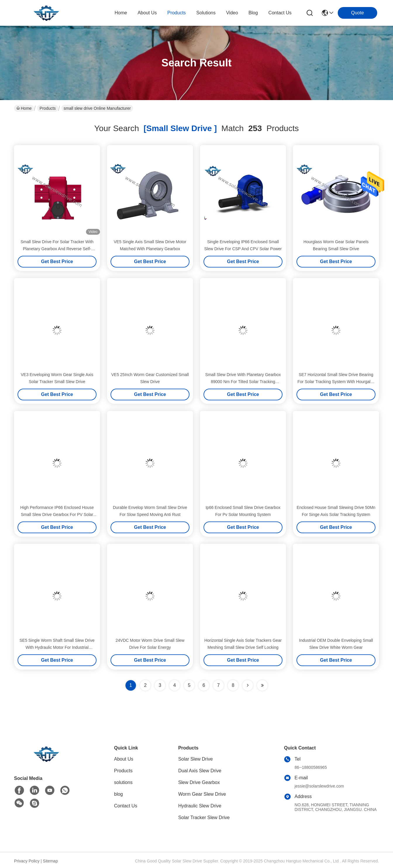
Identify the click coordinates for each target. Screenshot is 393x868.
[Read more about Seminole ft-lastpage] (262, 685)
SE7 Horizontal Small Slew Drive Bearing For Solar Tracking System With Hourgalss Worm (336, 382)
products (176, 13)
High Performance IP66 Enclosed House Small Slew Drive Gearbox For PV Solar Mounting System (57, 514)
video (232, 13)
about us (147, 13)
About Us (124, 759)
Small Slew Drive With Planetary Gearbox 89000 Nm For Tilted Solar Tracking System (243, 382)
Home (121, 13)
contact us (280, 13)
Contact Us (126, 806)
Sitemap (50, 861)
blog (253, 13)
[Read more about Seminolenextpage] (248, 685)
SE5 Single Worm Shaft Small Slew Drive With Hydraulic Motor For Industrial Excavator (57, 647)
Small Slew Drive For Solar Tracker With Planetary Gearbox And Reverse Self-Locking (57, 249)
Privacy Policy (27, 861)
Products (48, 108)
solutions (206, 13)
